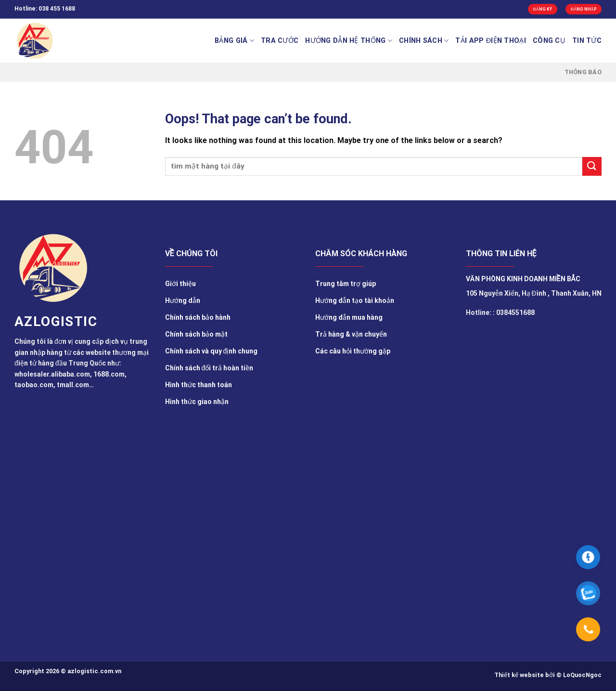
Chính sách (424, 41)
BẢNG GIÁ (234, 41)
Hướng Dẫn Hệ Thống (349, 41)
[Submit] (592, 166)
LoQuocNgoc (582, 675)
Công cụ (549, 41)
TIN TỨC (587, 41)
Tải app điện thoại (491, 41)
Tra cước (280, 41)
